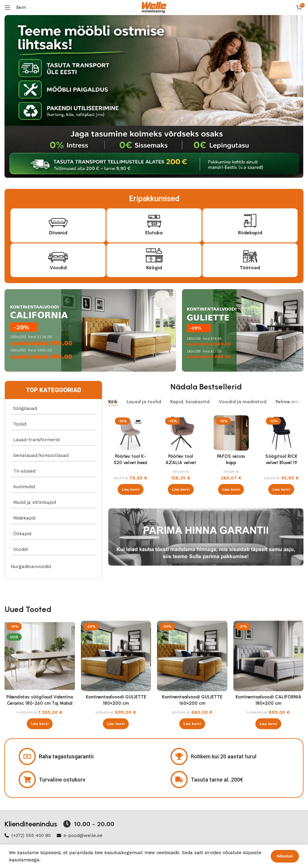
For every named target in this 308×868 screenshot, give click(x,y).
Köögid (154, 268)
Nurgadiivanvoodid (31, 567)
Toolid (20, 424)
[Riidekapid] (250, 220)
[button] (131, 489)
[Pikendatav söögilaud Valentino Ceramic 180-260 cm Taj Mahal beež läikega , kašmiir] (40, 656)
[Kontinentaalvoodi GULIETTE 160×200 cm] (192, 656)
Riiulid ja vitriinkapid (35, 502)
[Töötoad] (250, 255)
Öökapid (22, 534)
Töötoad (250, 268)
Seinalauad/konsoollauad (41, 455)
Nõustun (285, 856)
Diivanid (58, 233)
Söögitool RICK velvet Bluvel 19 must (281, 463)
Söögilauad (25, 408)
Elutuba (154, 233)
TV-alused (24, 471)
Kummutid (24, 487)
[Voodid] (58, 255)
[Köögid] (154, 255)
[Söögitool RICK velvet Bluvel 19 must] (281, 433)
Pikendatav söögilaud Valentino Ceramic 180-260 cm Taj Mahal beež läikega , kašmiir (40, 703)
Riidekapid (250, 233)
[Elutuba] (154, 220)
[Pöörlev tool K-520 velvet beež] (130, 433)
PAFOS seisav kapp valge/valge (231, 463)
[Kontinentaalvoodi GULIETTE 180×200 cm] (116, 656)
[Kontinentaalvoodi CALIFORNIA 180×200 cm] (269, 656)
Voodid (58, 268)
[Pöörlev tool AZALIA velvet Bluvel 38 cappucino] (181, 433)
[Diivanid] (58, 220)
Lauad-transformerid (36, 440)
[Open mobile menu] (8, 8)
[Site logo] (154, 7)
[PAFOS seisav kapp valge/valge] (231, 433)
